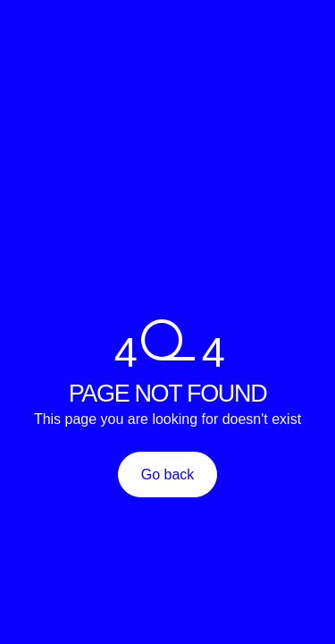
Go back (168, 475)
